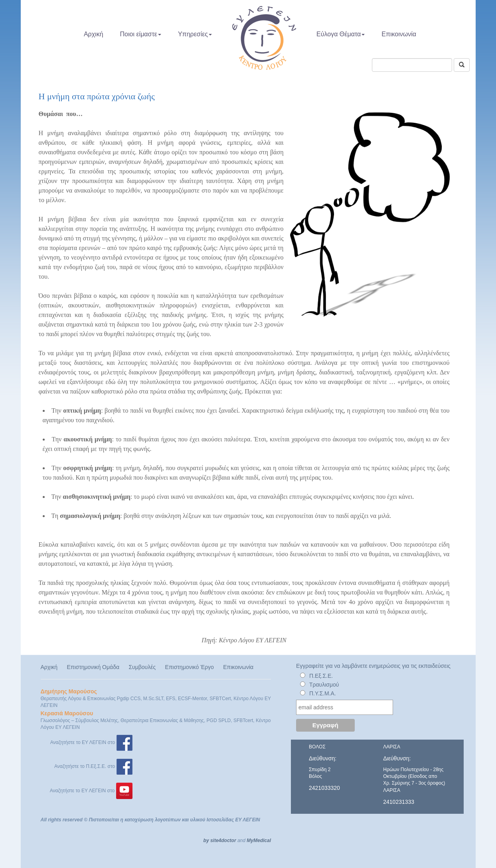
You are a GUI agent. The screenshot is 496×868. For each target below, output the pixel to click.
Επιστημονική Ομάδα (93, 667)
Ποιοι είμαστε (141, 34)
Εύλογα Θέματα (341, 34)
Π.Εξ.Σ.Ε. (321, 676)
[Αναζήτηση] (462, 65)
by (206, 840)
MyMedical (259, 840)
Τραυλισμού (324, 685)
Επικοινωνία (399, 34)
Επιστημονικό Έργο (190, 667)
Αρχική (94, 34)
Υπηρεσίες (195, 34)
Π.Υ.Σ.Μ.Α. (323, 693)
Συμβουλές (142, 667)
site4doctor (223, 840)
